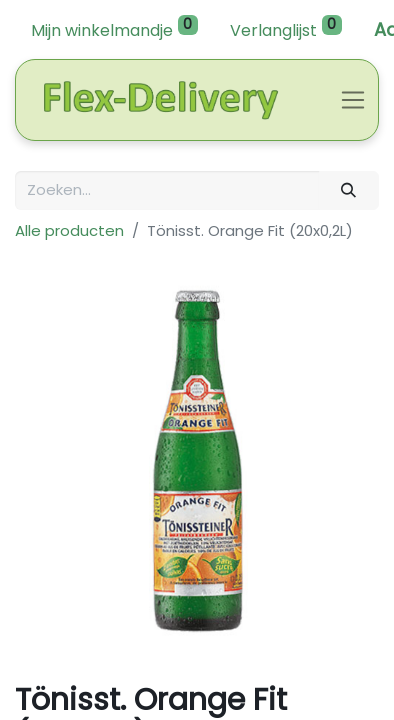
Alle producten (69, 230)
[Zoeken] (349, 190)
